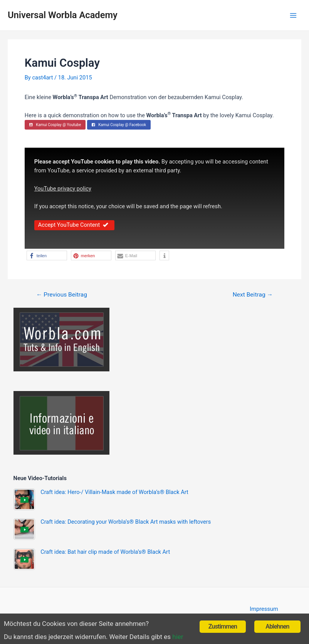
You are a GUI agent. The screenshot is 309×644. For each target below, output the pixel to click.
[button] (47, 255)
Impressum (264, 609)
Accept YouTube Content (74, 225)
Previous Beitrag (62, 295)
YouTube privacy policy (63, 189)
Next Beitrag (253, 295)
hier (178, 637)
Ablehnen (277, 626)
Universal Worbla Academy (63, 15)
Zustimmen (223, 626)
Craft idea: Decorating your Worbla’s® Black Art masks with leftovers (126, 522)
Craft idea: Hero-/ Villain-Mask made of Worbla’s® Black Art (114, 492)
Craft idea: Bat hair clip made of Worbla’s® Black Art (105, 552)
